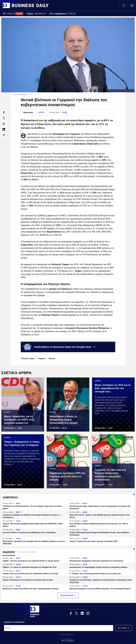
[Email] (59, 628)
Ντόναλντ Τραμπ (28, 359)
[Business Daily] (35, 611)
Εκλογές (52, 359)
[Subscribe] (123, 628)
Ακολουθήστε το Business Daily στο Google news (59, 347)
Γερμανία (42, 359)
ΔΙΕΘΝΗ (41, 112)
